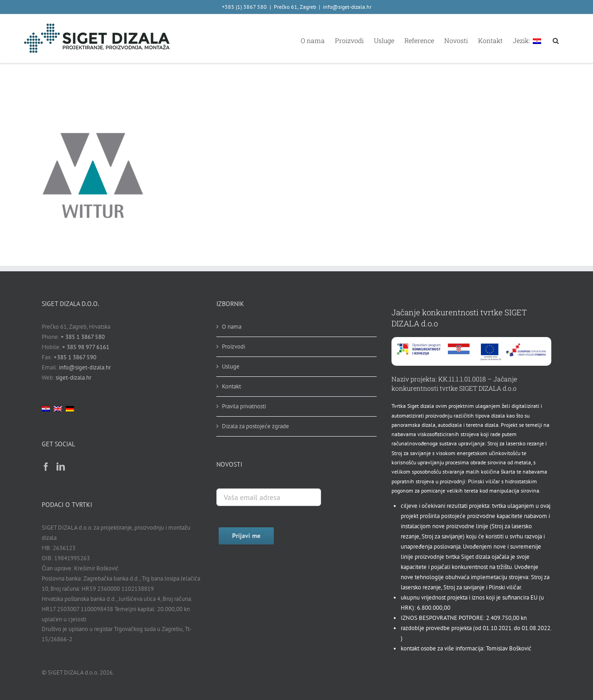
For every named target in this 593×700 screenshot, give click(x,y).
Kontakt (231, 386)
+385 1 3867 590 (75, 357)
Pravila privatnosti (244, 406)
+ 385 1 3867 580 (83, 337)
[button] (556, 40)
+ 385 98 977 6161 (86, 347)
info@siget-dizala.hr (347, 7)
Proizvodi (233, 347)
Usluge (231, 366)
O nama (232, 327)
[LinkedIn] (61, 466)
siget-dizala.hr (73, 378)
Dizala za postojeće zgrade (255, 426)
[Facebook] (46, 466)
